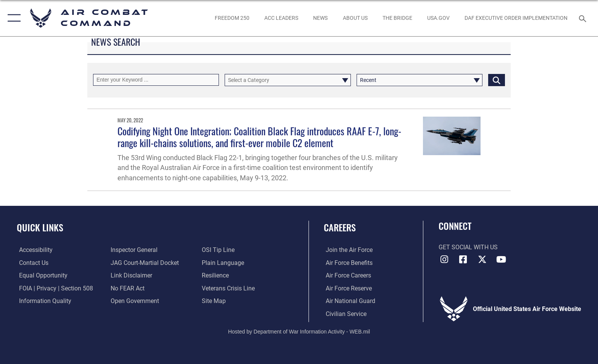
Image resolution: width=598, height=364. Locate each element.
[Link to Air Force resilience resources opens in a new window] (216, 275)
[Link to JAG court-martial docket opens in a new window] (144, 263)
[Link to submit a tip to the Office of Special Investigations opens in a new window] (219, 250)
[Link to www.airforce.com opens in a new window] (347, 250)
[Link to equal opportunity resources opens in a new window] (41, 275)
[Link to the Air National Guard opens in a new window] (349, 301)
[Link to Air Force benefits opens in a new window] (347, 263)
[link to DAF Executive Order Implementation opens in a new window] (516, 18)
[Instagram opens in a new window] (444, 260)
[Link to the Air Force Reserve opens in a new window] (347, 288)
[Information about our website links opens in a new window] (131, 275)
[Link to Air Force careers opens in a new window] (346, 275)
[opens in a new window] (438, 18)
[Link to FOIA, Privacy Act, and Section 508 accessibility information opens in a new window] (54, 288)
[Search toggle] (584, 18)
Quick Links (40, 227)
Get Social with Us (468, 247)
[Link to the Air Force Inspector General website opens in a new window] (133, 250)
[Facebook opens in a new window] (463, 260)
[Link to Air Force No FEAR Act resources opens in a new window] (127, 288)
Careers (340, 227)
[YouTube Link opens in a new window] (501, 260)
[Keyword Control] (156, 80)
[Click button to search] (497, 80)
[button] (12, 18)
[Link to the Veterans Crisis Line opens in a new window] (229, 288)
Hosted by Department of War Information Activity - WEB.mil (299, 332)
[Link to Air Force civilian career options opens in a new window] (344, 313)
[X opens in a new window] (482, 260)
